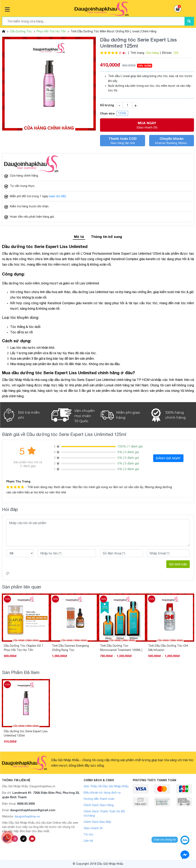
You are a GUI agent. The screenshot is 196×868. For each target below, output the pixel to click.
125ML (122, 113)
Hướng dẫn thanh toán (99, 799)
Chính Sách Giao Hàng (99, 805)
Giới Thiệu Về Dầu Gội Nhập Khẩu (106, 786)
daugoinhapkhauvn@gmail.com (33, 810)
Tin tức (89, 834)
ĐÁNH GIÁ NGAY (168, 458)
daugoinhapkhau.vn (27, 816)
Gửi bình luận (178, 564)
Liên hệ (88, 841)
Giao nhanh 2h (93, 828)
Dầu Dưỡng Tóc (21, 31)
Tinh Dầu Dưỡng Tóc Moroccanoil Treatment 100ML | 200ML (121, 648)
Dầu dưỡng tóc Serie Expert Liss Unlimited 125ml (26, 733)
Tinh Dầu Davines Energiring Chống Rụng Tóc (70, 648)
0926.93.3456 (26, 804)
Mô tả (79, 237)
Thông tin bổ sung (106, 237)
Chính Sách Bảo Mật (97, 822)
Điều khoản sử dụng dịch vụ (102, 793)
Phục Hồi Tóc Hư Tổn (51, 31)
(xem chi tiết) (58, 196)
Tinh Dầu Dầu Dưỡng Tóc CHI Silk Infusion (168, 648)
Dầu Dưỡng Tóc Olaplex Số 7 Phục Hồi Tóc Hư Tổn (24, 648)
